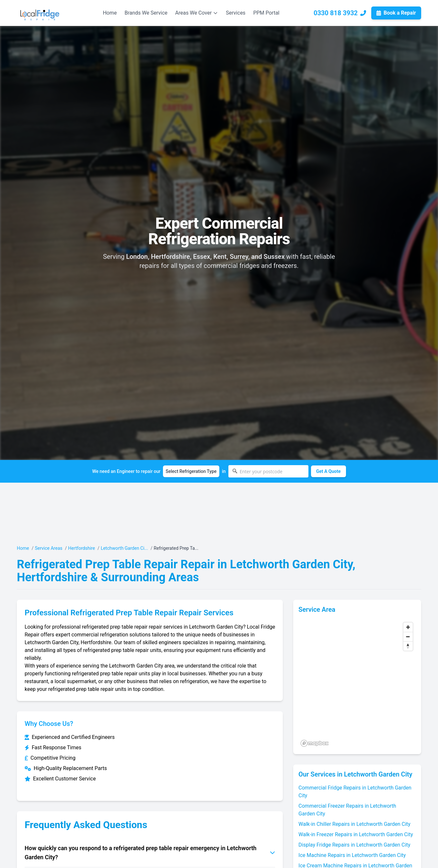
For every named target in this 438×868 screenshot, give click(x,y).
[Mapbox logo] (315, 743)
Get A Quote (328, 471)
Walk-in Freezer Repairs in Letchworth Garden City (356, 834)
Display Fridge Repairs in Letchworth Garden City (354, 845)
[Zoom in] (408, 627)
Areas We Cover (197, 13)
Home (110, 13)
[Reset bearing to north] (408, 646)
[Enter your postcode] (268, 471)
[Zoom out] (408, 637)
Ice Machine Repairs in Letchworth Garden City (352, 855)
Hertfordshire (81, 548)
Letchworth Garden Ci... (124, 548)
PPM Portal (266, 13)
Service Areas (48, 548)
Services (236, 13)
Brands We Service (146, 13)
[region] (357, 684)
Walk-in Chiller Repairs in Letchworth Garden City (354, 824)
